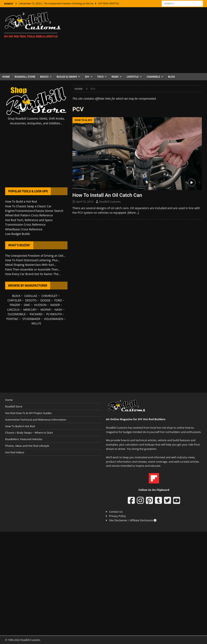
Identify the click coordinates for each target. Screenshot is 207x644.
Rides (115, 77)
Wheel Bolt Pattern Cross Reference (29, 215)
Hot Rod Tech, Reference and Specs (29, 220)
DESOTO (31, 300)
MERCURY (30, 310)
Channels (153, 77)
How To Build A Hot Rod (20, 426)
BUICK (16, 296)
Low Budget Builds (17, 234)
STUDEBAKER (31, 319)
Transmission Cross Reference (25, 225)
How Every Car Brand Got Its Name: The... (33, 274)
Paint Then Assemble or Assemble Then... (33, 269)
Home (6, 77)
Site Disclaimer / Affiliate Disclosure (133, 520)
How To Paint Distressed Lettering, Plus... (33, 260)
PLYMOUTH (54, 314)
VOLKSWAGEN (54, 319)
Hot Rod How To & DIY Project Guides (28, 413)
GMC (27, 305)
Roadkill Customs (110, 202)
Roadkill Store (25, 77)
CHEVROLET (49, 296)
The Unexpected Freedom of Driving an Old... (35, 256)
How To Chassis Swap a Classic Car (28, 206)
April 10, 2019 (85, 202)
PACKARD (36, 314)
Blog (172, 77)
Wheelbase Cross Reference (24, 229)
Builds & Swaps (67, 77)
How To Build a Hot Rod (21, 201)
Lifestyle (133, 77)
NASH (58, 310)
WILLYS (36, 323)
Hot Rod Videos (15, 452)
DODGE (45, 300)
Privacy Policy (117, 516)
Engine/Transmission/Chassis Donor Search (34, 211)
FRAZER (15, 305)
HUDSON (40, 305)
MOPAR (46, 310)
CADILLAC (31, 296)
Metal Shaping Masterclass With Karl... (31, 265)
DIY (87, 77)
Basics (44, 77)
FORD (58, 300)
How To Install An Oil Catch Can (107, 195)
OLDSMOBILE (17, 314)
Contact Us (116, 512)
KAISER (55, 305)
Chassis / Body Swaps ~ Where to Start (29, 433)
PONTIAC (12, 319)
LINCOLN (13, 310)
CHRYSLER (14, 300)
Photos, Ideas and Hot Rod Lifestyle (27, 446)
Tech (101, 77)
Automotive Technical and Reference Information (36, 420)
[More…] (133, 213)
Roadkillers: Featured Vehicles (24, 439)
